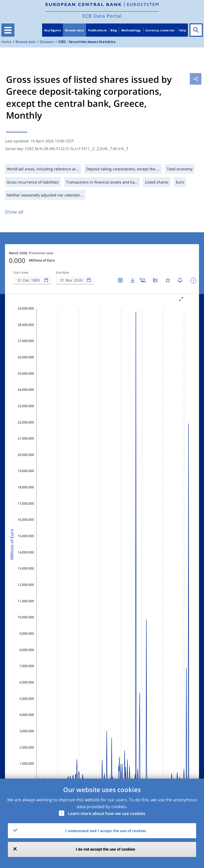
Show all (14, 212)
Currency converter (160, 30)
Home (6, 42)
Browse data (74, 30)
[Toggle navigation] (8, 30)
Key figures (53, 30)
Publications (97, 30)
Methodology (131, 30)
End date (63, 273)
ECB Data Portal (102, 16)
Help (183, 30)
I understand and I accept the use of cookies (106, 831)
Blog (114, 30)
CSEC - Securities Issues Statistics (87, 42)
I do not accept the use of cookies (106, 849)
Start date (21, 273)
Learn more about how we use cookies (107, 813)
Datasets (47, 42)
